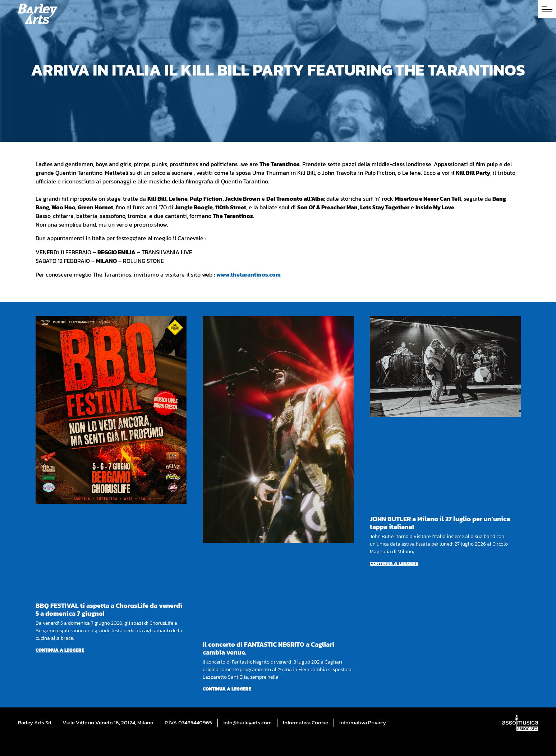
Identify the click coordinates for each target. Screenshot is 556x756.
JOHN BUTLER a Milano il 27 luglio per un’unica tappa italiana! (440, 523)
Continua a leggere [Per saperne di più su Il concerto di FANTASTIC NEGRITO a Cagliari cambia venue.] (227, 689)
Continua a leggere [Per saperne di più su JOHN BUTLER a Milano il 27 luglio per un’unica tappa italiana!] (394, 563)
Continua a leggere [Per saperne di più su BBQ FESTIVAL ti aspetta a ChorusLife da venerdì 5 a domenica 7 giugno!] (60, 650)
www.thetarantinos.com (249, 274)
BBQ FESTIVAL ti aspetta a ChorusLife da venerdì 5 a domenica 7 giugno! (109, 609)
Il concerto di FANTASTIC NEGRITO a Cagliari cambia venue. (268, 648)
